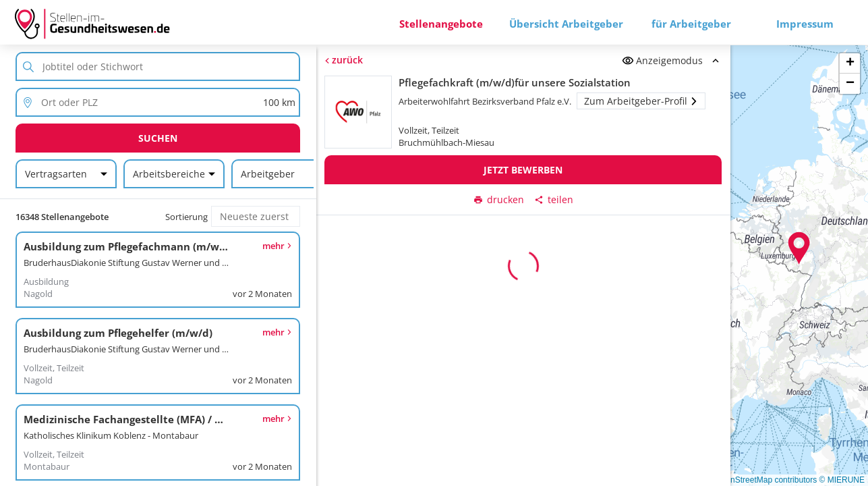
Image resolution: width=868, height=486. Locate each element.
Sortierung (186, 217)
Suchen (158, 138)
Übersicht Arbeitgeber (566, 24)
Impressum (805, 24)
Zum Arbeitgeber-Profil (641, 101)
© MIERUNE (842, 480)
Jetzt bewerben (523, 170)
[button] (799, 248)
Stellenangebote (441, 24)
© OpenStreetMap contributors (762, 480)
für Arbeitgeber (691, 24)
